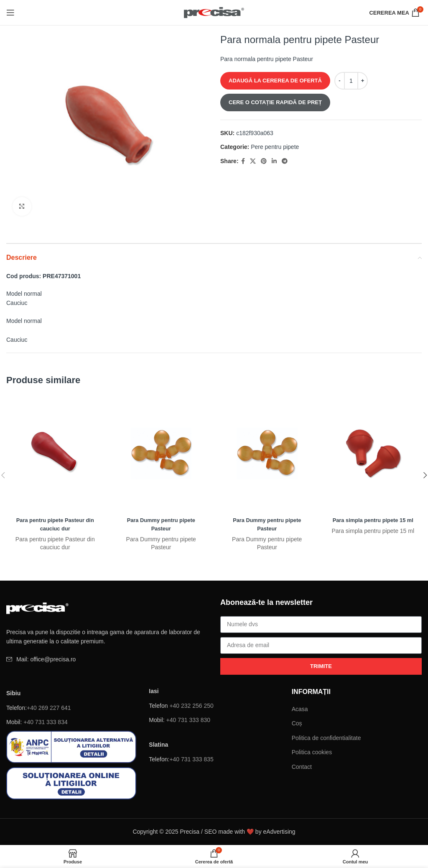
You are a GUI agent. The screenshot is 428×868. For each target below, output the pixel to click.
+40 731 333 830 (189, 720)
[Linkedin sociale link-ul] (274, 161)
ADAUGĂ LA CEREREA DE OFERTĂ (275, 81)
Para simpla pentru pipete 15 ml (373, 520)
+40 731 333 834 (46, 722)
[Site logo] (214, 12)
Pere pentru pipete (275, 147)
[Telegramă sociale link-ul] (285, 161)
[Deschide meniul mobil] (10, 13)
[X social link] (253, 161)
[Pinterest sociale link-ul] (264, 161)
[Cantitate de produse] (351, 81)
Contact (302, 767)
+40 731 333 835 (191, 759)
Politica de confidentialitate (326, 738)
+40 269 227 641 (49, 708)
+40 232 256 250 (191, 706)
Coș (297, 723)
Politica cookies (312, 752)
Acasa (300, 709)
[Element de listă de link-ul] (107, 659)
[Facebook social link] (243, 161)
